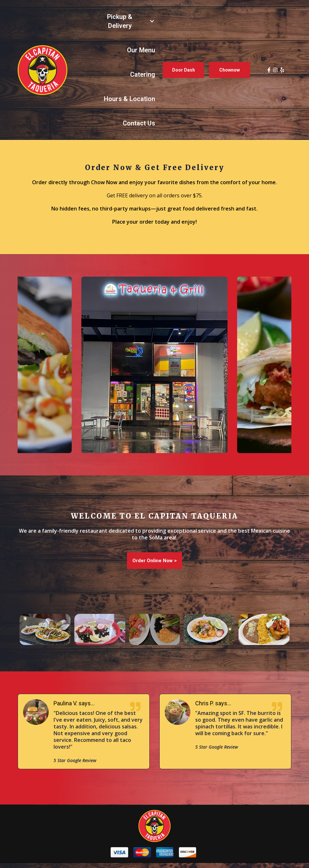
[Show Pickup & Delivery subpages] (152, 21)
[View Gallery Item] (45, 629)
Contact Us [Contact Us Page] (139, 123)
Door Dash (184, 70)
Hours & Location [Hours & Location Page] (129, 99)
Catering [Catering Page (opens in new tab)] (143, 74)
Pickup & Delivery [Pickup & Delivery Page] (120, 21)
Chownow (230, 70)
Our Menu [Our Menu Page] (141, 50)
